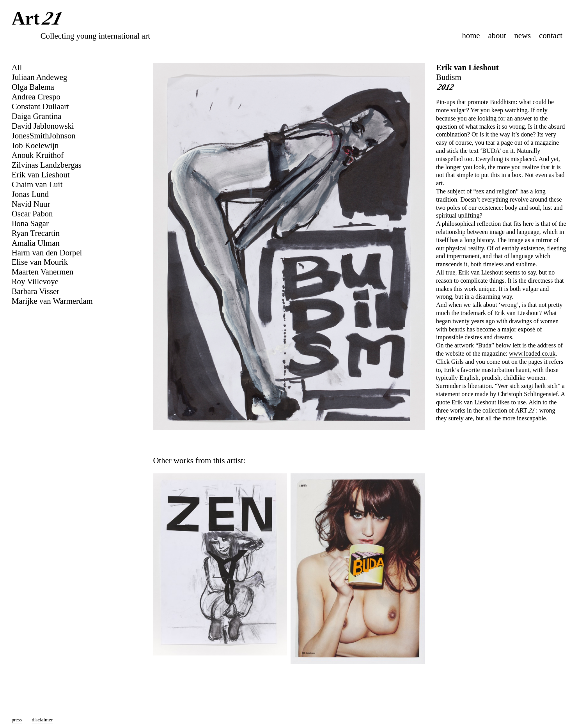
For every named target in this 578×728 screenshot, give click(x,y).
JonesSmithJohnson (44, 136)
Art (39, 19)
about (497, 35)
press (17, 720)
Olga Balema (33, 87)
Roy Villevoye (35, 281)
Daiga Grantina (37, 116)
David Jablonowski (43, 126)
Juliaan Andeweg (40, 77)
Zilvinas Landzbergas (47, 165)
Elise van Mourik (40, 262)
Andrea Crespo (36, 97)
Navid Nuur (31, 204)
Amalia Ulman (36, 243)
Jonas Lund (30, 194)
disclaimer (42, 720)
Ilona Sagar (30, 223)
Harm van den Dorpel (47, 252)
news (522, 35)
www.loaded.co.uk (532, 353)
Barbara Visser (36, 291)
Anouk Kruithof (38, 155)
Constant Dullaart (40, 106)
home (471, 35)
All (17, 67)
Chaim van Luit (37, 184)
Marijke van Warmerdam (52, 301)
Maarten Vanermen (43, 272)
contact (551, 35)
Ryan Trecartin (36, 233)
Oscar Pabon (32, 213)
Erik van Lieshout (467, 67)
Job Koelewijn (35, 145)
